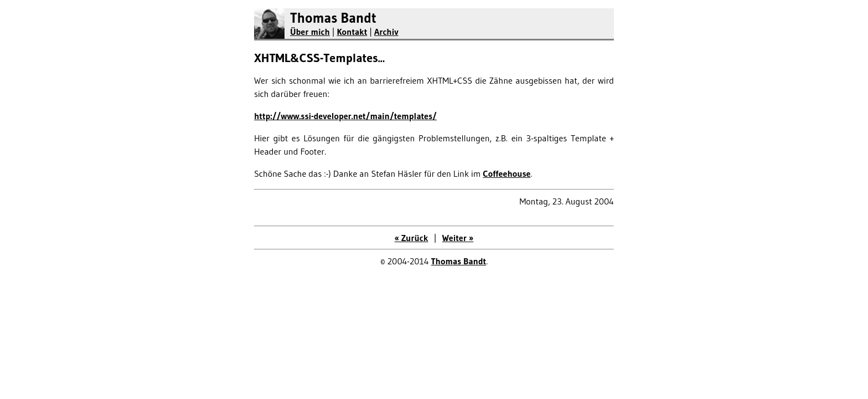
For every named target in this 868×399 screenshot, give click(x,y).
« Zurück (412, 238)
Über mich (310, 32)
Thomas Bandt (333, 18)
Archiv (386, 32)
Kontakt (352, 32)
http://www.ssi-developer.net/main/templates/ (345, 116)
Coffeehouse (507, 173)
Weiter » (458, 238)
